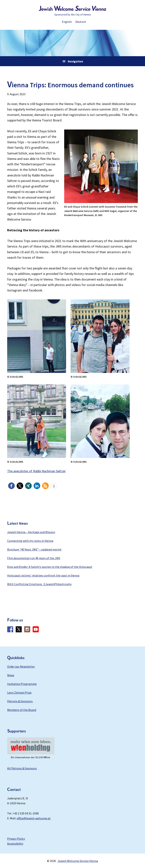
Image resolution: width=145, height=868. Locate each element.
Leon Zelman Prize (19, 692)
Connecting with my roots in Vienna (30, 541)
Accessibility (15, 843)
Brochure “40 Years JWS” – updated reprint (34, 549)
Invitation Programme (22, 684)
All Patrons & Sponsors (22, 768)
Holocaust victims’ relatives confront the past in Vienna (43, 575)
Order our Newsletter (21, 666)
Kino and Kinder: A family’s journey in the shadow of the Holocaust (50, 567)
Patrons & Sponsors (20, 701)
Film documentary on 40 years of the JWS (34, 558)
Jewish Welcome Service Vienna (72, 8)
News (11, 675)
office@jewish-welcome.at (34, 818)
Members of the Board (22, 710)
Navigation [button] (75, 61)
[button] (11, 486)
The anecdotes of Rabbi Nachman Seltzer (36, 471)
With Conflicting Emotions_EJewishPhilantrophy (39, 584)
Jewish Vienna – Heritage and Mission (31, 532)
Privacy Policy (16, 839)
